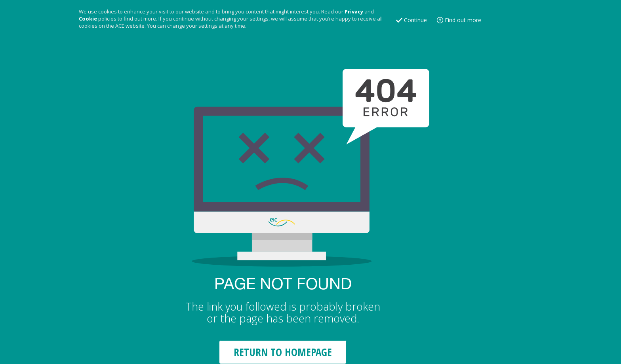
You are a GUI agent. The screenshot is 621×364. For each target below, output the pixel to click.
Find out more (463, 20)
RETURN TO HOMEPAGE (283, 352)
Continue (415, 20)
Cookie (88, 19)
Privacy (354, 11)
